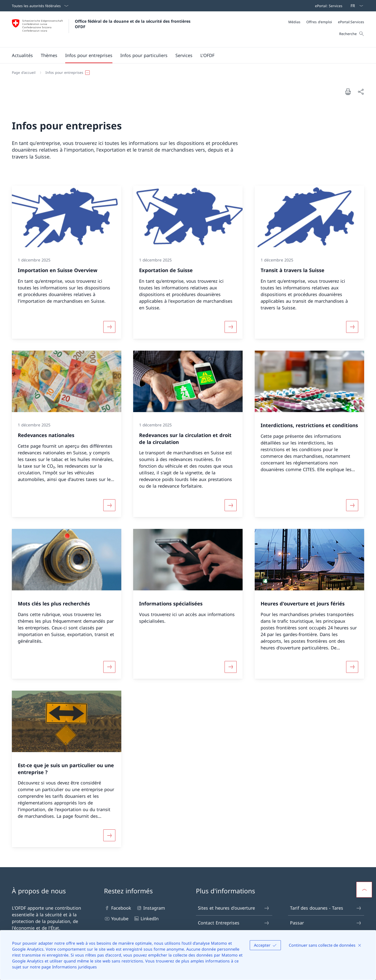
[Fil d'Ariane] (186, 73)
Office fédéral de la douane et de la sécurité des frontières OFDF (133, 24)
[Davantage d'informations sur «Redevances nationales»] (109, 505)
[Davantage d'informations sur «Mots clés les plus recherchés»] (109, 667)
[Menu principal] (184, 55)
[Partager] (361, 92)
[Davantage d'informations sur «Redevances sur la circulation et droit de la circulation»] (231, 505)
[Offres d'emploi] (319, 22)
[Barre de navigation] (328, 6)
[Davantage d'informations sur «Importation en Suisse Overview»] (109, 327)
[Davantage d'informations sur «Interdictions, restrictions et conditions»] (352, 505)
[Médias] (294, 22)
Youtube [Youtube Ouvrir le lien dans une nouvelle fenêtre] (116, 919)
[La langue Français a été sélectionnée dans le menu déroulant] (355, 6)
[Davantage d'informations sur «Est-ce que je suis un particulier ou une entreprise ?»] (109, 835)
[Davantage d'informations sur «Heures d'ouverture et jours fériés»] (352, 667)
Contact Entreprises (234, 923)
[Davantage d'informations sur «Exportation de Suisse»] (231, 327)
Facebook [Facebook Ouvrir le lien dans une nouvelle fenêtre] (118, 908)
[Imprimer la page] (348, 92)
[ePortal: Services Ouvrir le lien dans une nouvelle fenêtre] (328, 6)
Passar (326, 923)
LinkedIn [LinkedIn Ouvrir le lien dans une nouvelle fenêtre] (146, 919)
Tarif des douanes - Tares (326, 908)
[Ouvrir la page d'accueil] (102, 29)
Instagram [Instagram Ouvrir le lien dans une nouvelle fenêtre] (151, 908)
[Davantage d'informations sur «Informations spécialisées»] (231, 667)
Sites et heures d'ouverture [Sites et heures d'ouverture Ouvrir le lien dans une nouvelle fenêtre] (234, 908)
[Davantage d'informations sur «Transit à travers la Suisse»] (352, 327)
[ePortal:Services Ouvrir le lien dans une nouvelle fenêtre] (351, 22)
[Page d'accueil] (24, 73)
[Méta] (326, 22)
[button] (22, 55)
